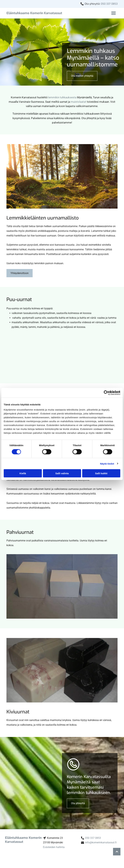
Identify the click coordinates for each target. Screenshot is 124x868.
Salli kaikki (101, 473)
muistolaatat (78, 102)
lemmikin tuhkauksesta (62, 97)
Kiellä (23, 473)
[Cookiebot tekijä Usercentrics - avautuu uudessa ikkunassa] (106, 393)
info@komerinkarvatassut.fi (101, 842)
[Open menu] (114, 13)
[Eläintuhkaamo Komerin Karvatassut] (25, 353)
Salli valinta (62, 473)
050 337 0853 (109, 4)
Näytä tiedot (107, 463)
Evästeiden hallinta (54, 847)
